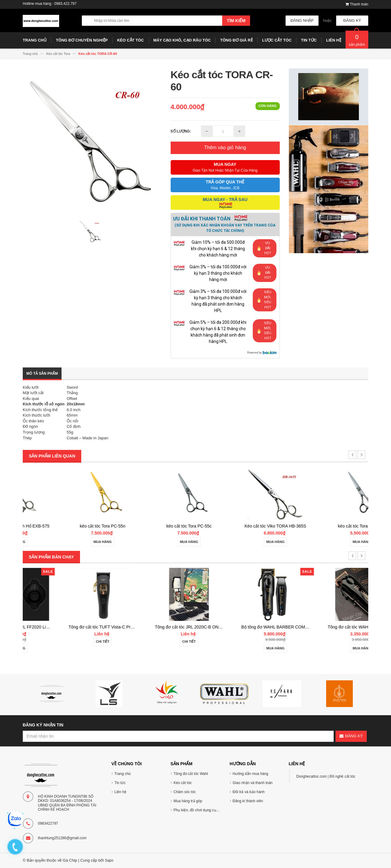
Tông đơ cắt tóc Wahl (191, 774)
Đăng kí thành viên (248, 801)
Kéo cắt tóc (183, 783)
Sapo (109, 860)
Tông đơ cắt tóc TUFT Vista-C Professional (159, 627)
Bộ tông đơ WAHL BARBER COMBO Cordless (335, 627)
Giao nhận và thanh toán (253, 783)
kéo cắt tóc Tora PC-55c (239, 526)
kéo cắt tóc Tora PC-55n (152, 526)
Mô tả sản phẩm (42, 374)
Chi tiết (152, 642)
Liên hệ (121, 792)
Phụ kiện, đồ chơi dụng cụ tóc (198, 810)
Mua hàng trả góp (188, 801)
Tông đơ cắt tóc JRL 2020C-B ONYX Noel (244, 627)
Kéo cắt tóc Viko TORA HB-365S (325, 526)
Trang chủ (123, 774)
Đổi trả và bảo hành (249, 792)
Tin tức (120, 783)
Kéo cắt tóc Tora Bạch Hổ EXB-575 (66, 526)
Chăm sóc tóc (185, 792)
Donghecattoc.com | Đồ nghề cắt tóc (326, 776)
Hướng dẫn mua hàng (251, 774)
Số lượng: (181, 131)
